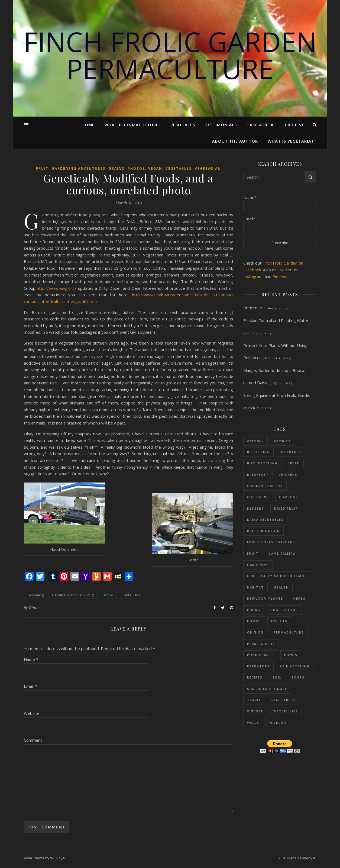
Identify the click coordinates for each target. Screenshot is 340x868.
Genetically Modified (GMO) (73, 595)
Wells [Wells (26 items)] (253, 723)
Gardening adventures (79, 168)
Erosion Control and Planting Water (276, 320)
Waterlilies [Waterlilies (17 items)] (286, 711)
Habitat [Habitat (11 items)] (255, 587)
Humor (108, 595)
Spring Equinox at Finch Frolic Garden (277, 395)
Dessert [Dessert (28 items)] (256, 508)
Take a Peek (260, 125)
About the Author (235, 141)
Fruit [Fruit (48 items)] (253, 553)
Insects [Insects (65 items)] (279, 621)
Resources (183, 125)
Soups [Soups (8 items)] (298, 677)
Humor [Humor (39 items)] (254, 621)
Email (30, 686)
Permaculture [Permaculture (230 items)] (289, 632)
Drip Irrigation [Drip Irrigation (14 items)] (263, 531)
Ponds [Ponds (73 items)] (291, 655)
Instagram (253, 276)
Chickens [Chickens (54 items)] (288, 475)
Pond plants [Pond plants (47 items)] (261, 655)
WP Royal (58, 858)
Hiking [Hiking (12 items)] (254, 610)
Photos (136, 168)
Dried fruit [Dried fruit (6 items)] (286, 508)
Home (88, 125)
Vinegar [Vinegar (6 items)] (255, 711)
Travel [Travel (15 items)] (254, 700)
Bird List (294, 125)
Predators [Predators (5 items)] (258, 666)
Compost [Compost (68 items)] (289, 497)
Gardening (35, 595)
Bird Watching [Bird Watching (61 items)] (262, 463)
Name (31, 659)
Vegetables (179, 168)
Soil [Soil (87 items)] (277, 677)
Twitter (285, 270)
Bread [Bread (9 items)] (294, 463)
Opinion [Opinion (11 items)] (255, 632)
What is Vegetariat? (292, 141)
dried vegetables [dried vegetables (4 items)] (265, 520)
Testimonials (221, 125)
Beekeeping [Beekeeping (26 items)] (258, 452)
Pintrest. (281, 276)
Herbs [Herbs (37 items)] (299, 598)
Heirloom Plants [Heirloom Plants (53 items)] (265, 598)
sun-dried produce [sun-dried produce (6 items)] (267, 689)
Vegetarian (208, 168)
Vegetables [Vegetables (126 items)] (283, 700)
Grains (116, 168)
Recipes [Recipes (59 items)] (255, 677)
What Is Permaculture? (132, 125)
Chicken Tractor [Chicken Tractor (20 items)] (265, 486)
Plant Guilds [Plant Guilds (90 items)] (261, 644)
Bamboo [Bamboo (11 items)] (282, 441)
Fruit (42, 168)
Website (32, 713)
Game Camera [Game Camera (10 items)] (282, 553)
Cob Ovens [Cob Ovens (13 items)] (258, 497)
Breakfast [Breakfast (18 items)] (258, 475)
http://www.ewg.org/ (57, 288)
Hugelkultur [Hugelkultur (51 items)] (284, 610)
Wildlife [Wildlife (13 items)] (278, 723)
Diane (34, 608)
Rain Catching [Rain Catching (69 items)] (295, 666)
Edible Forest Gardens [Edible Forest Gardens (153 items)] (271, 542)
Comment (33, 740)
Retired (250, 308)
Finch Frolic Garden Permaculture (170, 55)
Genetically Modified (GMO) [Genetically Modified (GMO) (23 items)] (277, 576)
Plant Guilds (131, 595)
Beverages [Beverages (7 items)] (291, 452)
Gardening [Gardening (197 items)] (258, 565)
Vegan (155, 168)
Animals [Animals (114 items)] (255, 441)
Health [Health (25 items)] (281, 587)
